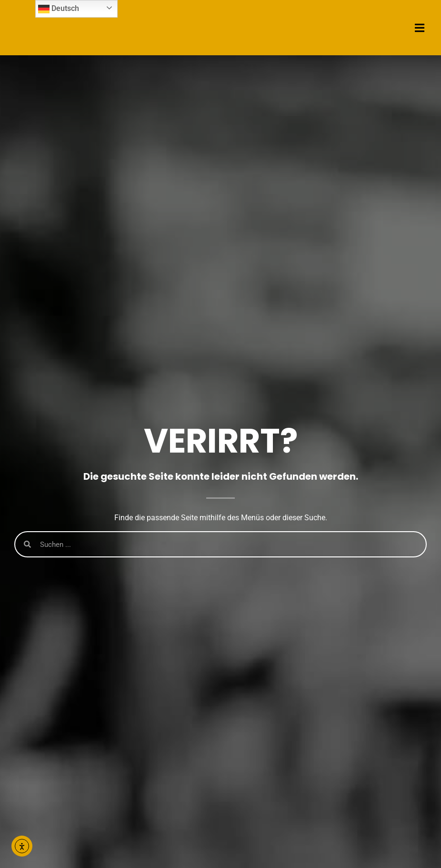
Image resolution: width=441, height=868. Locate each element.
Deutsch (59, 9)
